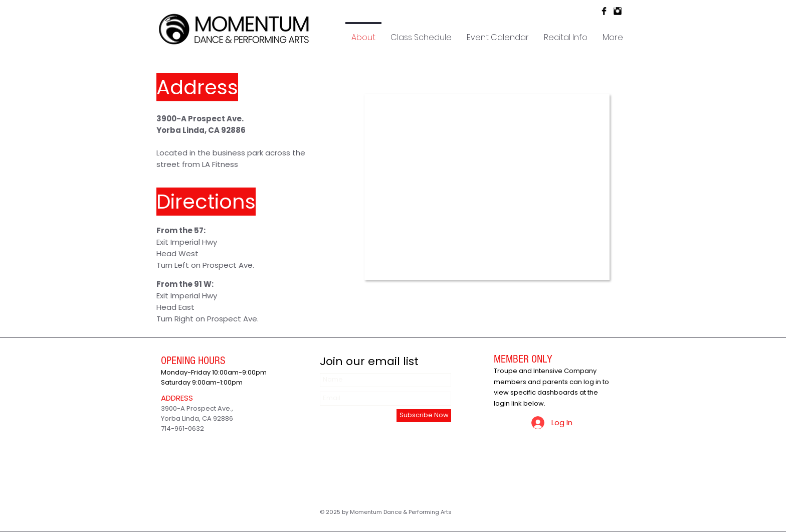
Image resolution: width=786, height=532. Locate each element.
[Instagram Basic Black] (618, 11)
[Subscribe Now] (424, 416)
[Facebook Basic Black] (604, 11)
